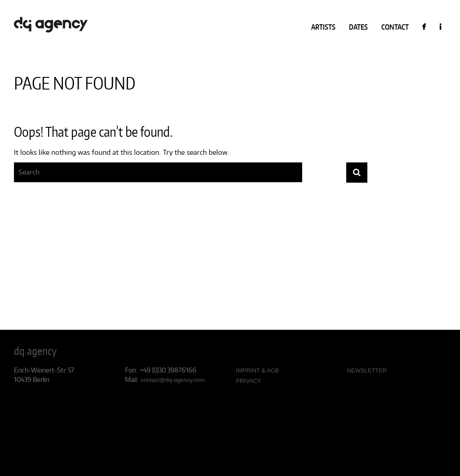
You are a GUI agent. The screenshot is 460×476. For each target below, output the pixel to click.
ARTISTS (323, 27)
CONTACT (395, 27)
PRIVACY (249, 381)
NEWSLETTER (367, 370)
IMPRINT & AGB (258, 370)
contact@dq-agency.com (173, 380)
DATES (358, 27)
